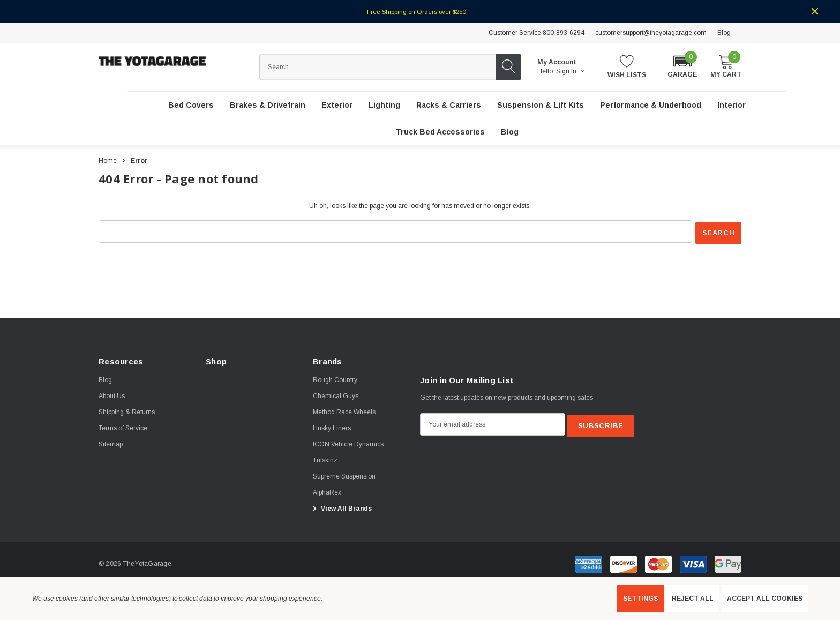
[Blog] (510, 132)
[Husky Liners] (332, 427)
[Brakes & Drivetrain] (268, 106)
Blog (724, 33)
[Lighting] (384, 106)
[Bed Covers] (191, 106)
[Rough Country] (335, 379)
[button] (682, 66)
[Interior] (732, 106)
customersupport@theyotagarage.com (651, 33)
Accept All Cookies (765, 599)
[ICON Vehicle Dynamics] (348, 443)
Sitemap (111, 443)
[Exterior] (337, 106)
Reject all (693, 599)
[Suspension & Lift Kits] (541, 106)
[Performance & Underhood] (651, 106)
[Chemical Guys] (336, 395)
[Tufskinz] (325, 459)
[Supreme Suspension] (344, 475)
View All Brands (341, 507)
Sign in (570, 71)
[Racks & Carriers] (449, 106)
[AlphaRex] (327, 491)
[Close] (815, 11)
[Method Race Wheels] (344, 411)
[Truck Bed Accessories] (440, 132)
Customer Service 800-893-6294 (537, 33)
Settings (640, 599)
